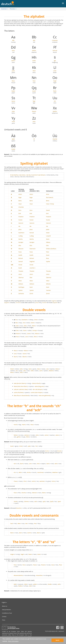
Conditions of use (7, 613)
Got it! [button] (57, 640)
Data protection (6, 610)
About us (5, 606)
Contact (4, 617)
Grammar (5, 9)
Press (4, 620)
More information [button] (13, 641)
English (4, 602)
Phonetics (13, 9)
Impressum (61, 631)
